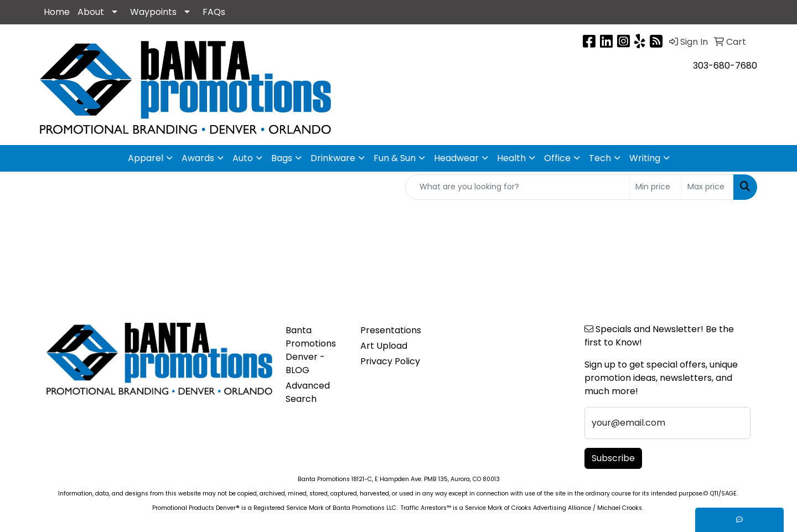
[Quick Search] (517, 187)
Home (57, 12)
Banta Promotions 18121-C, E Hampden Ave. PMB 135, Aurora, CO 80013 (399, 479)
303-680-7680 (725, 66)
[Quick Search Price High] (708, 187)
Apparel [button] (146, 158)
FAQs (214, 12)
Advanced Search (308, 392)
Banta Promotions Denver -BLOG (311, 350)
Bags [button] (282, 158)
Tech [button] (600, 158)
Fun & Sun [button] (395, 158)
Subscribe (613, 458)
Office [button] (557, 158)
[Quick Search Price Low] (656, 187)
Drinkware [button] (333, 158)
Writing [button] (645, 158)
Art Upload (384, 346)
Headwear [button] (456, 158)
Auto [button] (243, 158)
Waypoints (153, 12)
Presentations (391, 330)
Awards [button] (198, 158)
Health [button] (511, 158)
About (91, 12)
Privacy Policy (390, 361)
